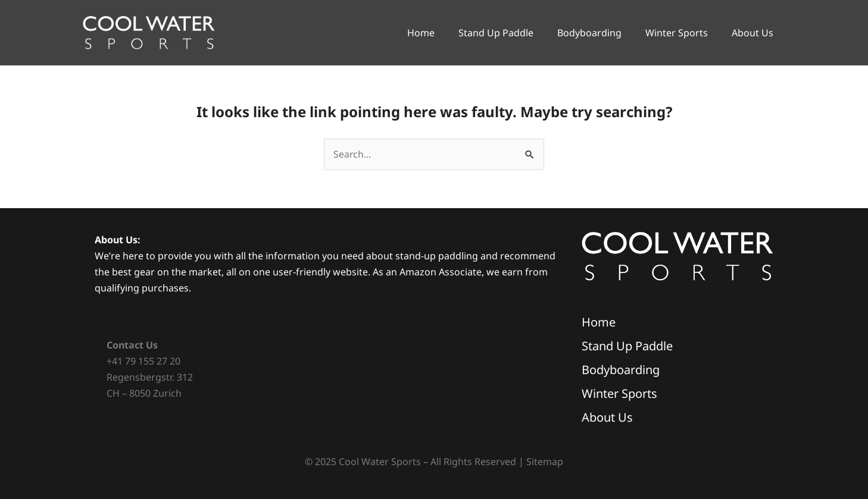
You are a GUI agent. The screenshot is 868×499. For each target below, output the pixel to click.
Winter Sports (677, 33)
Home (421, 33)
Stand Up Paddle (496, 33)
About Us (753, 33)
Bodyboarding (589, 33)
